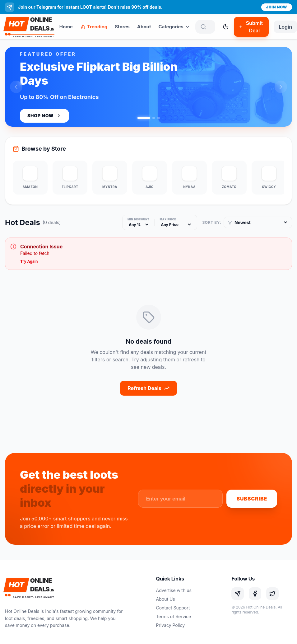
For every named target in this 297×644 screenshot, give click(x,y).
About (144, 27)
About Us (166, 599)
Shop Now (44, 116)
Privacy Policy (171, 625)
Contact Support (173, 608)
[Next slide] (281, 87)
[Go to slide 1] (144, 118)
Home (66, 27)
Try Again (29, 261)
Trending (94, 27)
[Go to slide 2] (154, 118)
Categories (174, 27)
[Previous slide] (16, 87)
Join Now (277, 7)
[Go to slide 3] (159, 118)
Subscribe (252, 499)
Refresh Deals (148, 388)
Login (285, 27)
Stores (122, 27)
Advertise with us (174, 590)
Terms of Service (174, 616)
